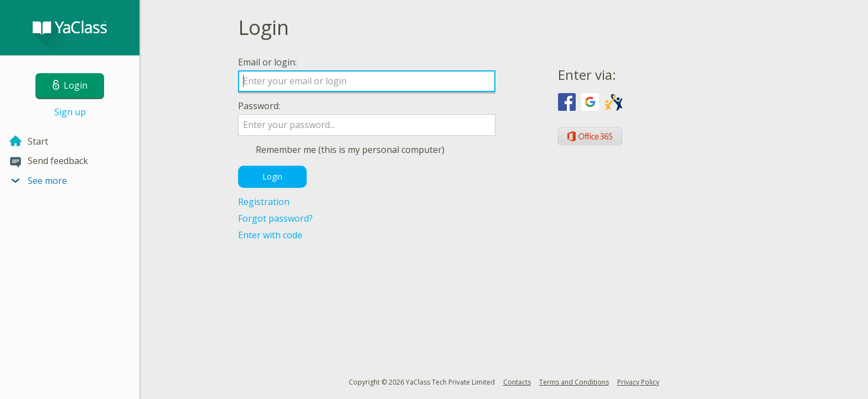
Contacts (517, 382)
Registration (264, 202)
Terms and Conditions (574, 382)
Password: (259, 106)
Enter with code (270, 235)
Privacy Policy (638, 382)
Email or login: (267, 62)
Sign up (70, 112)
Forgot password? (275, 218)
